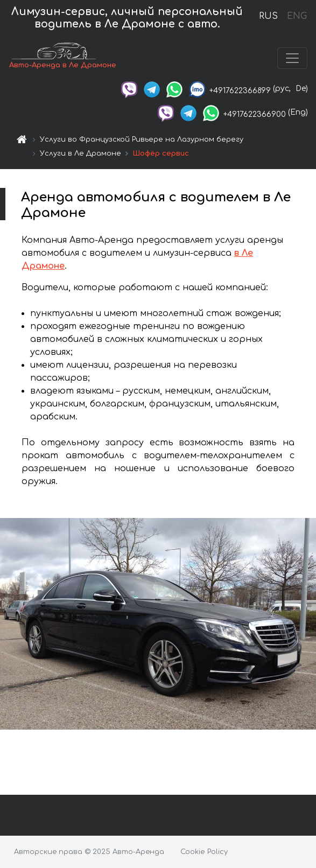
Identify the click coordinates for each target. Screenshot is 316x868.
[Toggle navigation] (292, 58)
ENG (297, 16)
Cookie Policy (204, 852)
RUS (268, 16)
